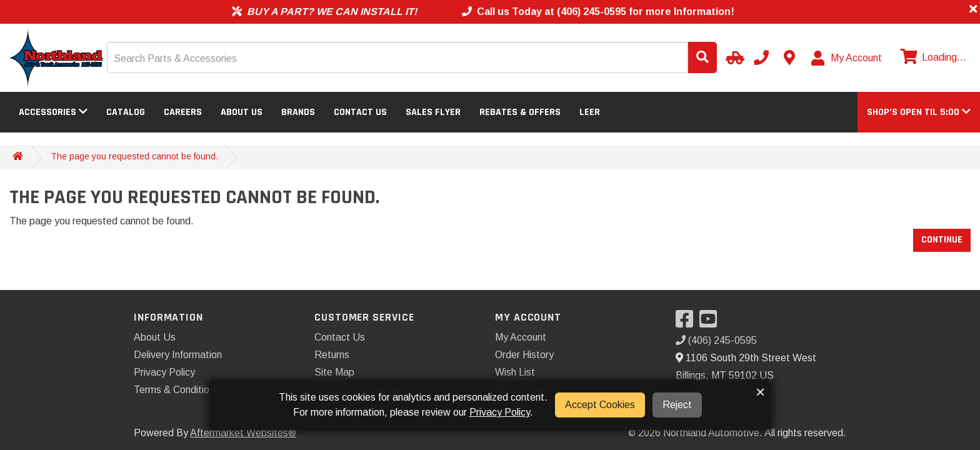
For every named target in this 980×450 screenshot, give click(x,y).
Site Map (334, 372)
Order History (524, 355)
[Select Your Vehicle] (733, 57)
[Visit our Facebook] (687, 323)
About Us (242, 112)
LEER (590, 112)
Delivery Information (178, 355)
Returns (332, 355)
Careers (183, 112)
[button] (919, 112)
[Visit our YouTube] (711, 323)
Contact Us (360, 112)
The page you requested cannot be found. (134, 156)
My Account (521, 337)
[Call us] (761, 57)
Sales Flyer (433, 112)
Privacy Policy (164, 372)
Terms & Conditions (177, 390)
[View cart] (932, 57)
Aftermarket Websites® (243, 433)
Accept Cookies (600, 405)
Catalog (126, 112)
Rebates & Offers (520, 112)
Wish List (515, 372)
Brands (298, 112)
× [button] (760, 392)
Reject (677, 405)
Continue (942, 240)
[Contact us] (789, 57)
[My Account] (847, 58)
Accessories (53, 112)
